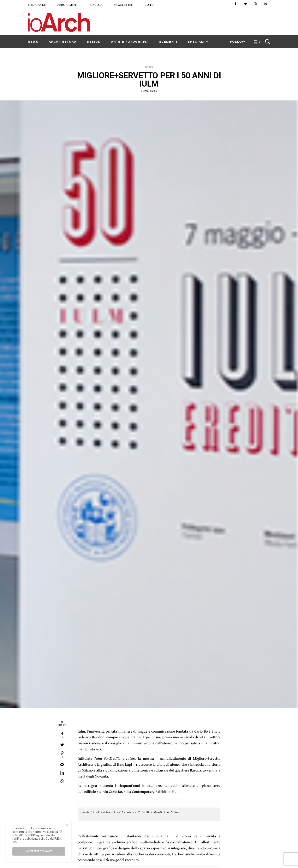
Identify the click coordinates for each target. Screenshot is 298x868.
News (149, 67)
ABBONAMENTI (68, 5)
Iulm (81, 731)
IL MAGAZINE (37, 5)
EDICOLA (96, 5)
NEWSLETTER (124, 5)
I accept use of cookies (39, 851)
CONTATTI (151, 5)
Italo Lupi (125, 764)
